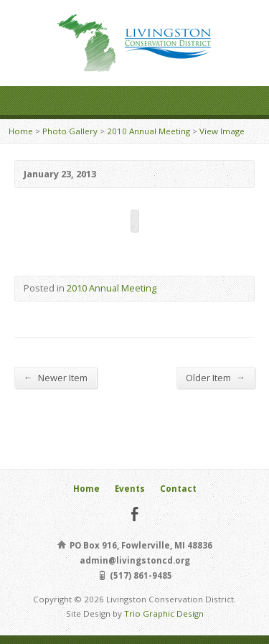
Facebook (134, 514)
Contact (178, 489)
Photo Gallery (70, 131)
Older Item (216, 377)
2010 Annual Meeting (148, 131)
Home (21, 131)
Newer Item (56, 377)
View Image (222, 131)
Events (130, 489)
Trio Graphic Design (164, 613)
